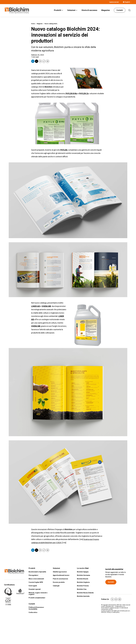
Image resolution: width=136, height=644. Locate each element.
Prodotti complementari (37, 598)
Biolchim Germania (83, 575)
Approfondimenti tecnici (61, 575)
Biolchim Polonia (83, 586)
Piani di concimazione (60, 579)
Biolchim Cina (82, 589)
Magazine (106, 10)
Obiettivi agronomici (60, 572)
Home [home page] (33, 24)
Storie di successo (89, 10)
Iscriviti (111, 582)
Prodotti (58, 10)
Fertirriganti (33, 586)
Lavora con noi (114, 2)
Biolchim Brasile (83, 579)
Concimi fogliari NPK (36, 582)
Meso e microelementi (36, 579)
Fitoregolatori (33, 575)
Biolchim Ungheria (83, 582)
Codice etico (33, 612)
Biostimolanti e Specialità (37, 572)
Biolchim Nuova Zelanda (85, 593)
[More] (131, 2)
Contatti (120, 10)
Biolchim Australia (83, 596)
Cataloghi (56, 586)
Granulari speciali (35, 589)
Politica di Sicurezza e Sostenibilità (36, 608)
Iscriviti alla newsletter (114, 569)
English (127, 2)
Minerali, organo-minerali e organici (38, 594)
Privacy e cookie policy (113, 612)
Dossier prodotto (59, 582)
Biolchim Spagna (83, 572)
